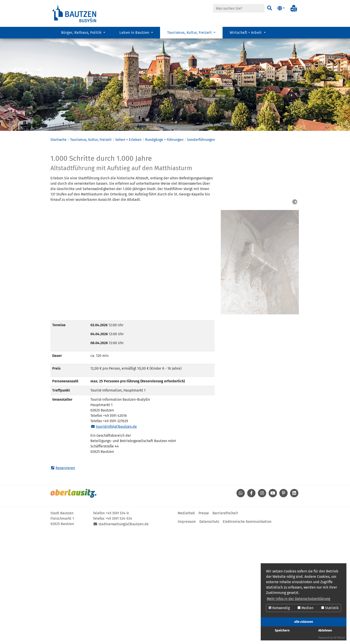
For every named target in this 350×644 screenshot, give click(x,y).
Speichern (282, 630)
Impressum (187, 529)
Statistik (330, 608)
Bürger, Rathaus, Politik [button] (82, 33)
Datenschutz (209, 529)
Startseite (58, 147)
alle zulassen (304, 622)
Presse (204, 521)
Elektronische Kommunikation (247, 529)
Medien (305, 608)
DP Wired (339, 638)
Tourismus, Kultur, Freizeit (91, 147)
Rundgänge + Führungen (164, 147)
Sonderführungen (201, 147)
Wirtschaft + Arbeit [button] (246, 33)
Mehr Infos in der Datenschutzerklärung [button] (298, 599)
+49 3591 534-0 (117, 521)
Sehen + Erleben (128, 147)
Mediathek (186, 521)
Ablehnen (325, 630)
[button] (281, 8)
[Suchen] (269, 8)
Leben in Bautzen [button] (135, 33)
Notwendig (279, 608)
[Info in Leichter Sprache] (294, 8)
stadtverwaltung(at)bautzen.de (124, 532)
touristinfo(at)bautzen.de (116, 434)
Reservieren (65, 476)
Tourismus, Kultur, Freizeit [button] (190, 33)
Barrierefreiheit (225, 521)
